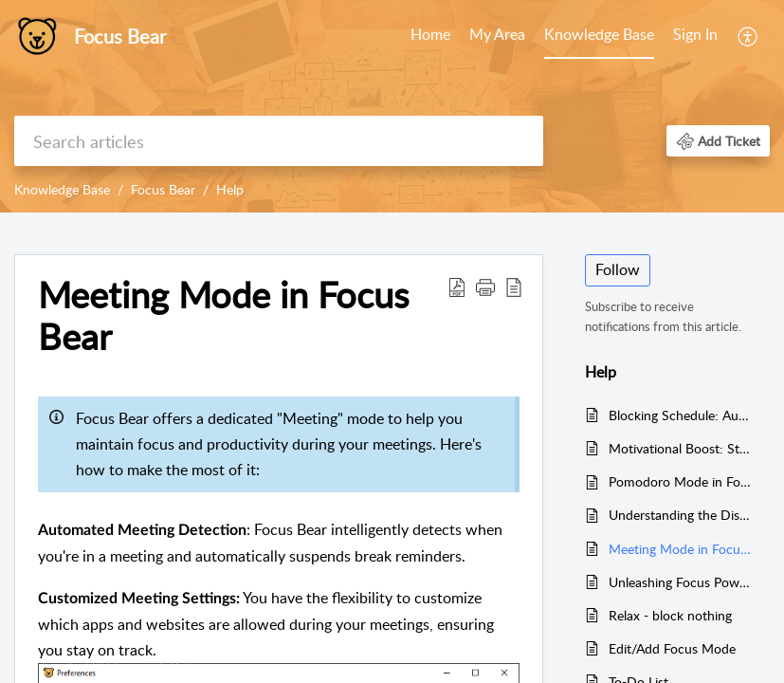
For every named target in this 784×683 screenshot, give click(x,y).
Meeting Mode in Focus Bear (680, 549)
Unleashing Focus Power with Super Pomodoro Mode (680, 582)
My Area (497, 34)
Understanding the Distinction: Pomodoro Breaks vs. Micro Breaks (680, 515)
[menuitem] (430, 36)
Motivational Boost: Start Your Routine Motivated (680, 448)
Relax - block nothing (670, 615)
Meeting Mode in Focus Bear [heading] (223, 316)
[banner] (392, 106)
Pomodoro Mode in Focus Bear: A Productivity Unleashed (680, 481)
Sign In (695, 34)
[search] (279, 141)
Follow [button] (618, 269)
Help (230, 189)
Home (430, 34)
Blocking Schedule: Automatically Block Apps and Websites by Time (680, 415)
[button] (748, 36)
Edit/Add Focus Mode (672, 648)
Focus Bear (163, 189)
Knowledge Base (599, 34)
